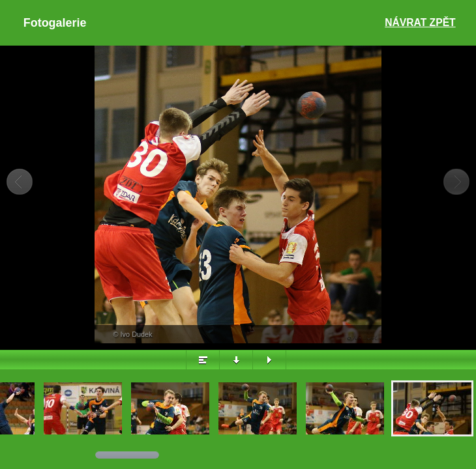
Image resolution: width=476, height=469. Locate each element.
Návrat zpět (420, 22)
